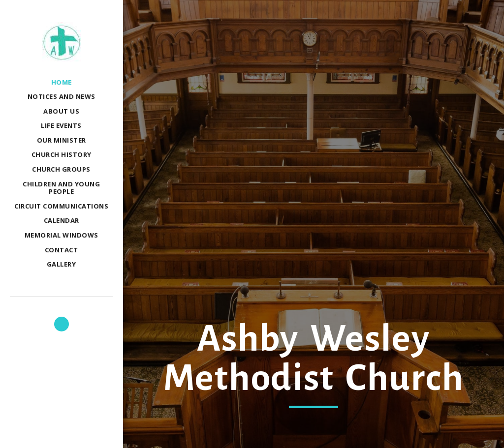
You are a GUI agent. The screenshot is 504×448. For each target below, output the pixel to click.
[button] (62, 324)
